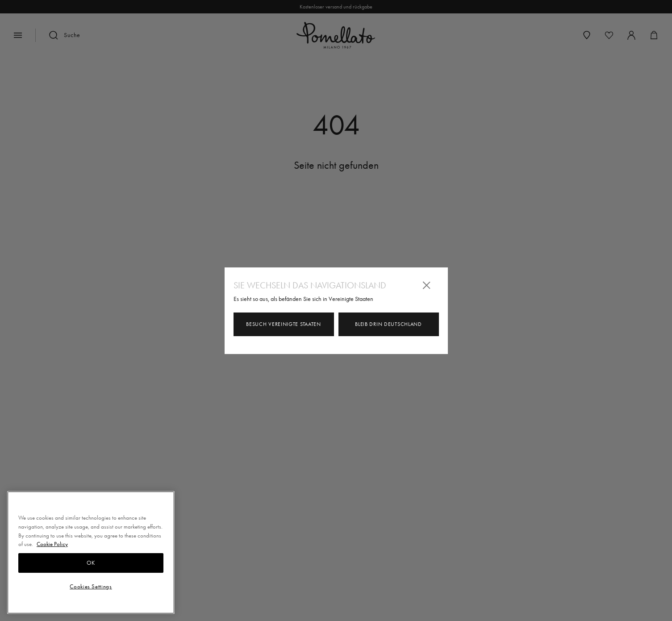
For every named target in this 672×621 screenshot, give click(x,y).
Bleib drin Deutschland (388, 324)
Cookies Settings (91, 586)
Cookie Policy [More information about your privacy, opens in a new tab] (52, 544)
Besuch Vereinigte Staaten (284, 324)
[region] (91, 552)
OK (91, 563)
